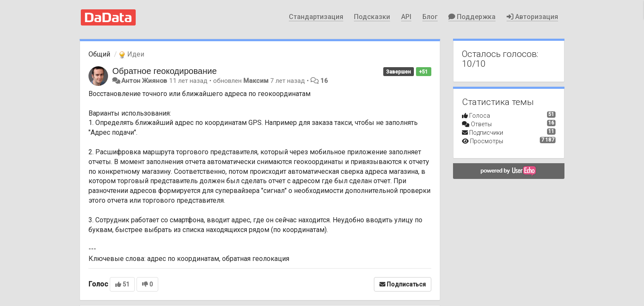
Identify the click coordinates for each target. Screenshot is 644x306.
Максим (256, 81)
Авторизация (532, 17)
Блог (430, 17)
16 (324, 81)
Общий (99, 54)
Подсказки (372, 17)
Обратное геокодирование (165, 71)
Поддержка (472, 17)
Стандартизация (316, 17)
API (406, 17)
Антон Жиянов (144, 81)
